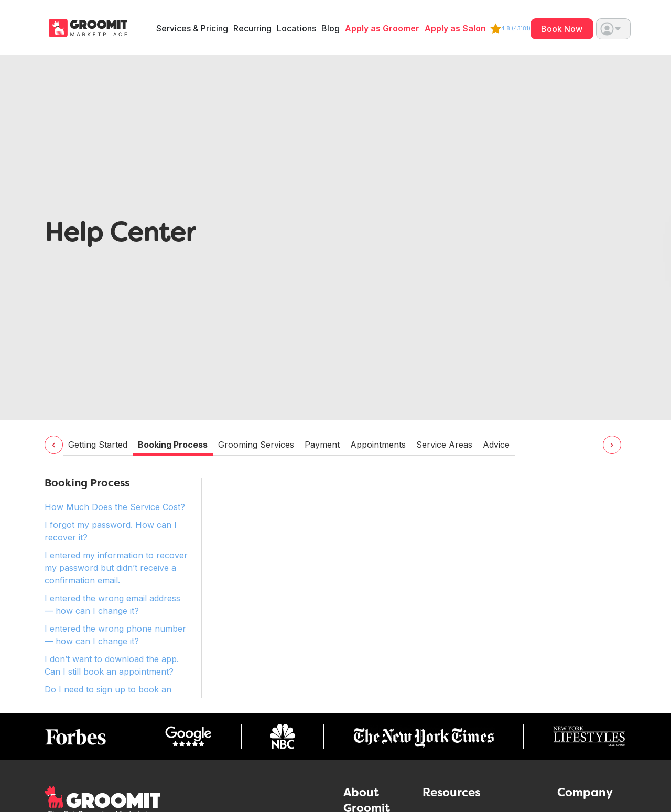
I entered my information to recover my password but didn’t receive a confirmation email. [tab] (116, 568)
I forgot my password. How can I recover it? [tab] (111, 531)
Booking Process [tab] (173, 445)
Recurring (252, 29)
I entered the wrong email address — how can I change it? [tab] (112, 604)
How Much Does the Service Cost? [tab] (115, 507)
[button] (613, 29)
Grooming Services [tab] (256, 445)
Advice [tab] (496, 445)
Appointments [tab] (378, 445)
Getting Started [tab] (98, 445)
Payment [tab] (322, 445)
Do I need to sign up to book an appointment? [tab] (108, 696)
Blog (331, 29)
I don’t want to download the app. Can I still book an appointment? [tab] (112, 665)
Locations (296, 29)
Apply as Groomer (382, 29)
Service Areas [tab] (444, 445)
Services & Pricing (192, 29)
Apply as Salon (455, 29)
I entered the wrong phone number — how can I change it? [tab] (115, 635)
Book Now (562, 29)
